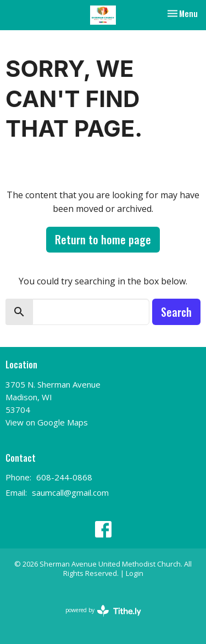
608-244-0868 (64, 477)
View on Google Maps (47, 422)
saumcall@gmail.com (70, 492)
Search (176, 312)
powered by (103, 611)
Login (135, 573)
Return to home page (103, 239)
